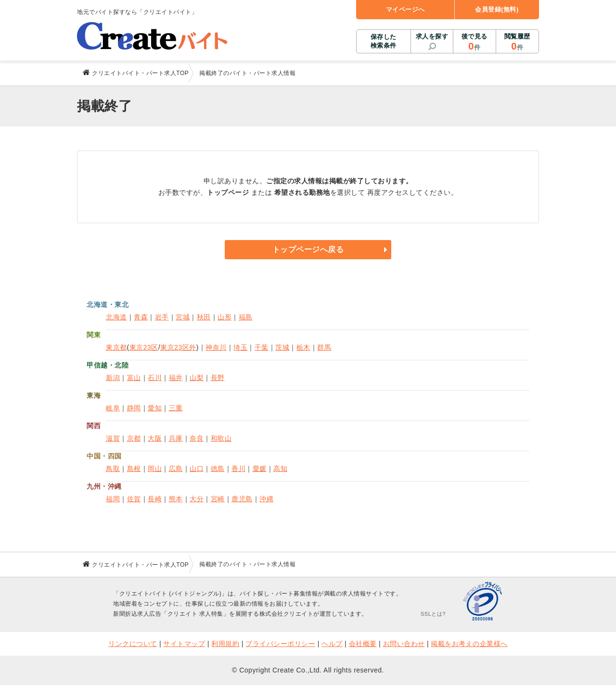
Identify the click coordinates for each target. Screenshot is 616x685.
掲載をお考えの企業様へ (469, 644)
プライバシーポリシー (280, 644)
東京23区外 (178, 347)
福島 (246, 317)
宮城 (183, 317)
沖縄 (266, 499)
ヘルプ (332, 644)
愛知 (155, 408)
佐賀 (134, 499)
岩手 (162, 317)
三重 (176, 408)
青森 (141, 317)
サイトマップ (184, 644)
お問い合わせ (404, 644)
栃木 (303, 347)
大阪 (155, 438)
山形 (225, 317)
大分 (197, 499)
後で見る (474, 42)
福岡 (113, 499)
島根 (134, 469)
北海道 (116, 317)
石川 (155, 378)
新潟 (113, 378)
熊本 (176, 499)
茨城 (282, 347)
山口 (197, 469)
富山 (134, 378)
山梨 (197, 378)
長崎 (155, 499)
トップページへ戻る (308, 249)
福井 (176, 378)
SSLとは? (433, 614)
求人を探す (432, 36)
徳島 (218, 469)
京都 (134, 438)
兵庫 (176, 438)
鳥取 (113, 469)
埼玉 (240, 347)
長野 (218, 378)
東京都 (116, 347)
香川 (238, 469)
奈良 (197, 438)
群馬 (324, 347)
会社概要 (363, 644)
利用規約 (225, 644)
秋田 (204, 317)
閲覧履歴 (517, 42)
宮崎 (218, 499)
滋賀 (113, 438)
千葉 (262, 347)
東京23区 (144, 347)
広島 (176, 469)
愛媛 (260, 469)
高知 (280, 469)
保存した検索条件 (384, 41)
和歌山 (221, 438)
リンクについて (133, 644)
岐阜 (113, 408)
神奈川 (216, 347)
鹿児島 (242, 499)
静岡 (134, 408)
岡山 (155, 469)
